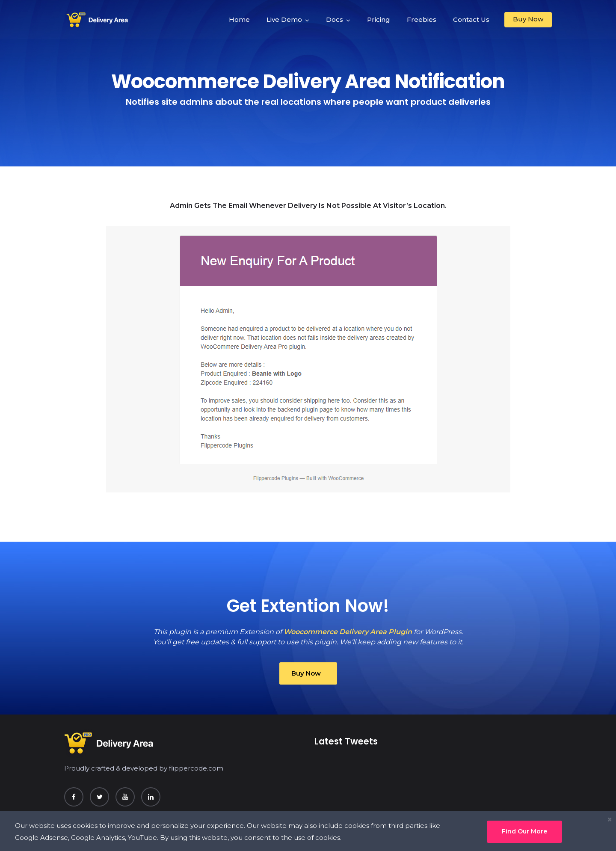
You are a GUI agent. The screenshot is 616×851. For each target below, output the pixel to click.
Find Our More (524, 831)
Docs (335, 19)
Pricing (379, 19)
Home (239, 19)
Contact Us (471, 19)
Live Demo (284, 19)
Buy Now (528, 19)
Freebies (422, 19)
